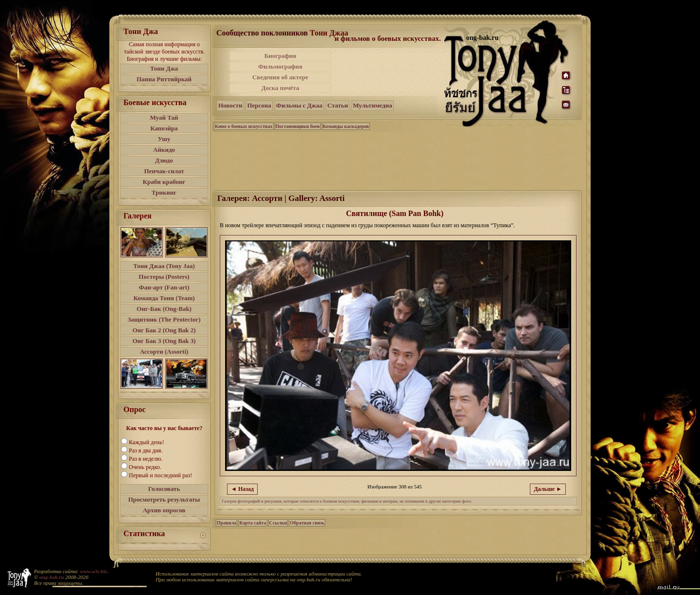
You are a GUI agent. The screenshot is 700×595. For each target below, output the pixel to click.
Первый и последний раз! (160, 475)
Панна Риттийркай (164, 79)
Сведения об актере (280, 77)
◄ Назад (242, 489)
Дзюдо (164, 160)
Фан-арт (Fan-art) (164, 287)
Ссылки (278, 523)
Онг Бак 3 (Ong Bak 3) (164, 341)
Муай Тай (164, 117)
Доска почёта (280, 88)
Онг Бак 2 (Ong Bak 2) (164, 330)
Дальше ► (548, 489)
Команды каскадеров (346, 126)
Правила (227, 523)
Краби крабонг (164, 182)
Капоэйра (164, 128)
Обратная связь (307, 523)
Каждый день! (146, 442)
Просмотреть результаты (164, 499)
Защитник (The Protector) (164, 319)
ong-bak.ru (52, 577)
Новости (230, 105)
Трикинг (164, 192)
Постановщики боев (298, 126)
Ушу (164, 139)
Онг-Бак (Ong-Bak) (164, 309)
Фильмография (280, 66)
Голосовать (164, 489)
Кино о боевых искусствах (244, 126)
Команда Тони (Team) (164, 298)
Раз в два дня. (146, 451)
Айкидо (164, 150)
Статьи (338, 105)
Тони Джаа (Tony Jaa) (164, 266)
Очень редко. (145, 467)
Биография (280, 56)
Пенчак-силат (164, 171)
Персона (259, 105)
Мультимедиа (373, 105)
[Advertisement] (388, 72)
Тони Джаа (329, 33)
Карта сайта (253, 523)
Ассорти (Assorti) (164, 352)
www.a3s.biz (94, 571)
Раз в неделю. (146, 459)
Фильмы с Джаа (299, 105)
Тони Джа (164, 68)
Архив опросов (164, 510)
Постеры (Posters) (164, 277)
